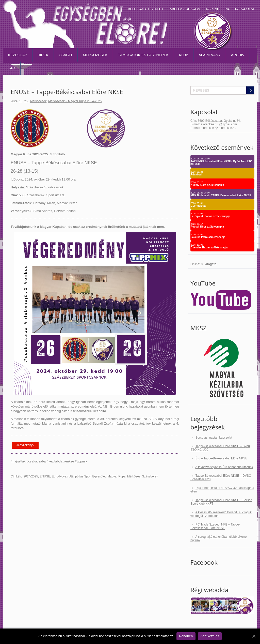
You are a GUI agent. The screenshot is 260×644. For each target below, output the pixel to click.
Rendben (186, 636)
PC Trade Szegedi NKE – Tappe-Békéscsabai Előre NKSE (215, 526)
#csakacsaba (36, 461)
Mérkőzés (134, 476)
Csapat (66, 55)
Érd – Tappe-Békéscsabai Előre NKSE (221, 458)
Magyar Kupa (116, 476)
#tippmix (81, 461)
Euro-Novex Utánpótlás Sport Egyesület (79, 476)
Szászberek (150, 476)
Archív (238, 55)
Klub (184, 55)
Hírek (43, 55)
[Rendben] (254, 636)
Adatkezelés (210, 636)
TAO (227, 9)
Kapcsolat (245, 9)
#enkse (69, 461)
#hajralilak (18, 461)
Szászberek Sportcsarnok (45, 187)
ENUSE (45, 476)
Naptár (213, 9)
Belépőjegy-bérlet (146, 9)
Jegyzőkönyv (25, 445)
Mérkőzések (95, 55)
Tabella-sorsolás (185, 9)
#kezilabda (55, 461)
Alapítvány (209, 55)
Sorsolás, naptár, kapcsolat (214, 438)
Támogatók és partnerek (143, 55)
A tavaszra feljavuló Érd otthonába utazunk (224, 467)
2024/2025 (31, 476)
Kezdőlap (18, 55)
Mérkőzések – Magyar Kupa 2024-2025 (75, 101)
